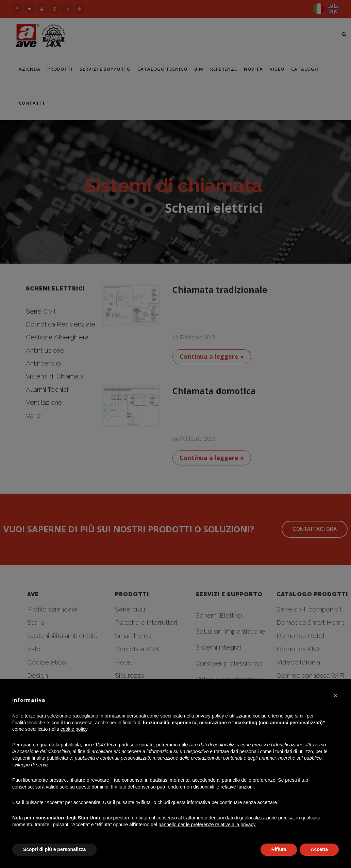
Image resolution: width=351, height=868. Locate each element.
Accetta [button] (319, 849)
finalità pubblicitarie (52, 758)
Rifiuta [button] (279, 849)
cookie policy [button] (74, 729)
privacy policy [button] (210, 716)
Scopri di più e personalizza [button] (54, 849)
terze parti (118, 745)
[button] (335, 695)
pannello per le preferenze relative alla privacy (207, 825)
